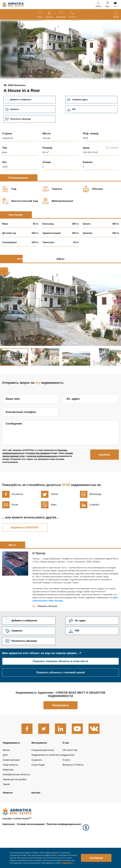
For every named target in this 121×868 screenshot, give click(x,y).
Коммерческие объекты (18, 800)
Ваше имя (13, 419)
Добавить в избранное (29, 119)
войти (98, 6)
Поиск (37, 17)
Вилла (7, 774)
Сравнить (39, 784)
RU (115, 6)
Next (117, 327)
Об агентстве (75, 774)
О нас (71, 765)
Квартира (9, 794)
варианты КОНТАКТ (25, 548)
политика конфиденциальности (43, 476)
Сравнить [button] (29, 129)
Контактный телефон (21, 432)
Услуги (71, 784)
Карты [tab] (60, 279)
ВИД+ (107, 6)
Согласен (96, 858)
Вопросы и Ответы (79, 789)
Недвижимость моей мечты (50, 779)
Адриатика (74, 779)
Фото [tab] (20, 279)
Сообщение (14, 444)
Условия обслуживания (38, 473)
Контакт (76, 17)
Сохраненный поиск (45, 774)
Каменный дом (12, 784)
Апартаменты (11, 789)
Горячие (48, 17)
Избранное (62, 17)
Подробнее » (67, 863)
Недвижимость (12, 765)
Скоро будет (40, 789)
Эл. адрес (73, 419)
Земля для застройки (16, 805)
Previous (4, 327)
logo (13, 5)
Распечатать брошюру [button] (29, 139)
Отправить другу (92, 119)
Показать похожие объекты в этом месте (61, 683)
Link (92, 129)
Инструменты (41, 765)
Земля (7, 810)
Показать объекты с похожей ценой (61, 694)
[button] (40, 88)
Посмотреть (61, 727)
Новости (8, 819)
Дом (5, 779)
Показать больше (47, 626)
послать (104, 475)
